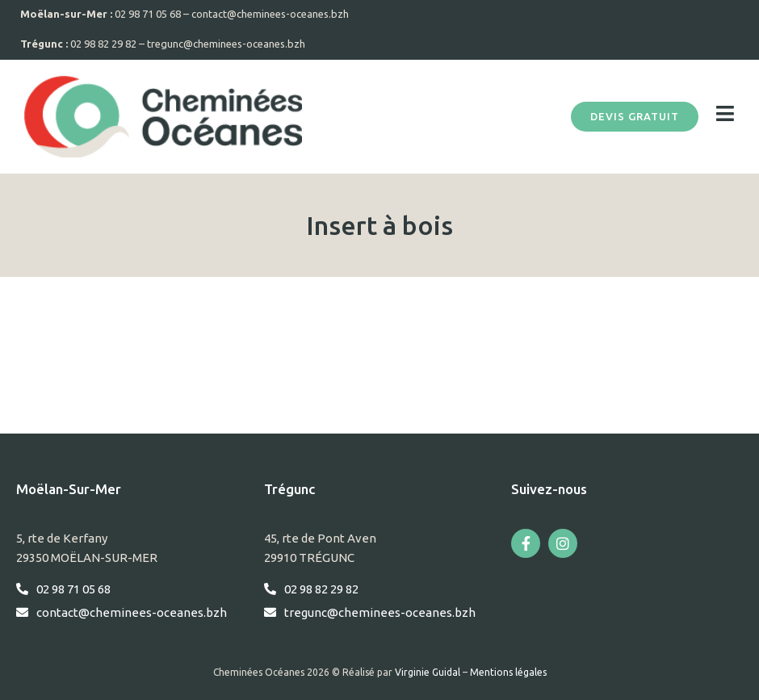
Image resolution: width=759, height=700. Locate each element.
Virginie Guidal (428, 672)
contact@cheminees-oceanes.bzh (270, 14)
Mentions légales (508, 672)
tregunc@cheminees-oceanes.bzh (226, 44)
